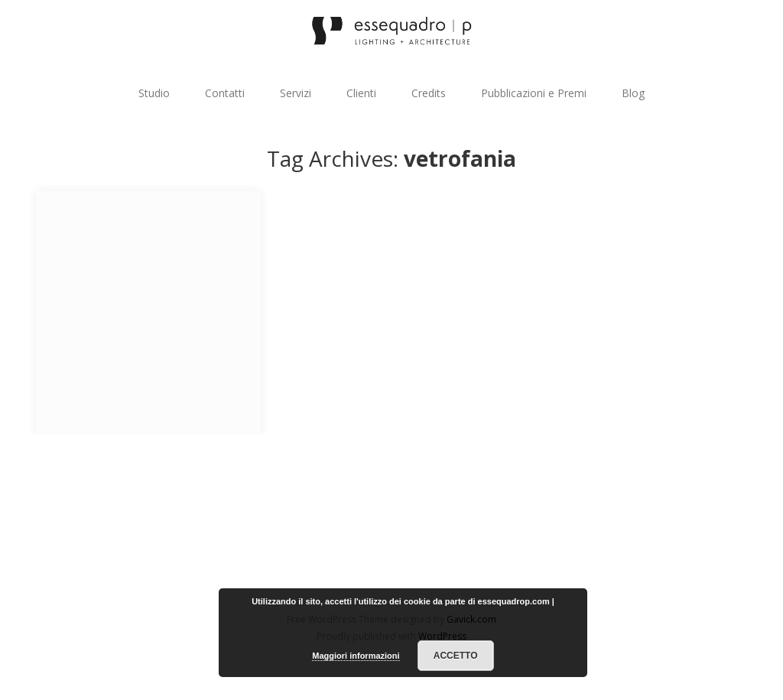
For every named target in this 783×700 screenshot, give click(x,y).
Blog (633, 93)
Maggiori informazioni (356, 656)
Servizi (296, 93)
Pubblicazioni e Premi (534, 93)
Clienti (361, 93)
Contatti (225, 93)
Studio (154, 93)
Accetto (456, 656)
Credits (429, 93)
